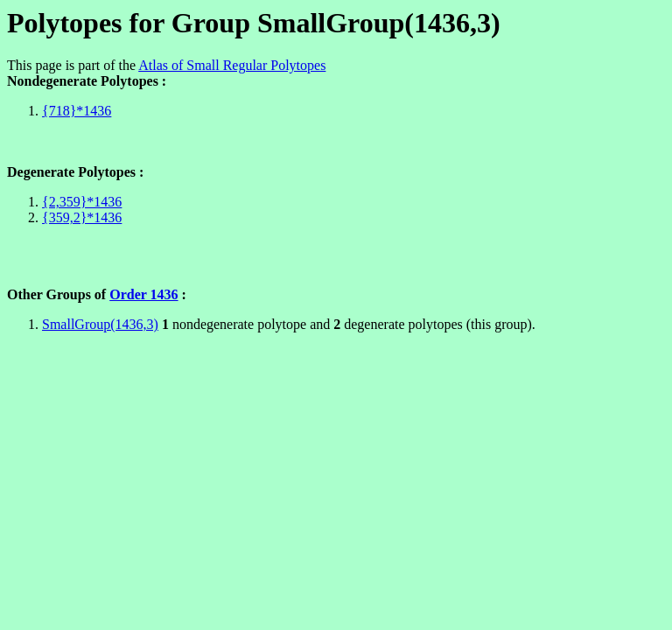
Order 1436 (143, 294)
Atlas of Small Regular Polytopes (232, 65)
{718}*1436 (77, 111)
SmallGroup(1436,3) (100, 324)
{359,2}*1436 (82, 217)
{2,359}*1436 (82, 202)
